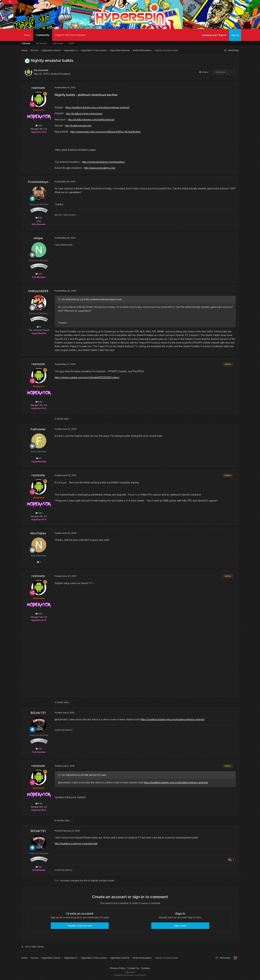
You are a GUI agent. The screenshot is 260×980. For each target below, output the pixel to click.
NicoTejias (38, 533)
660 (39, 218)
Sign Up (235, 35)
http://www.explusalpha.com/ (100, 168)
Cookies (145, 968)
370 (39, 274)
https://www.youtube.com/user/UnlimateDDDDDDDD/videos (87, 377)
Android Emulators (61, 74)
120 (39, 749)
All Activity (42, 43)
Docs (27, 35)
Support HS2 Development (70, 35)
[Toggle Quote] (60, 299)
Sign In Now (180, 926)
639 (39, 125)
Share (204, 72)
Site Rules (58, 43)
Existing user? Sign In (214, 35)
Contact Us (133, 968)
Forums (26, 43)
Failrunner (38, 429)
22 (39, 458)
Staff (71, 43)
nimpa (38, 238)
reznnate (43, 70)
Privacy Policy (118, 968)
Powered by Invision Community (130, 975)
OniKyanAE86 (38, 291)
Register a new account (80, 926)
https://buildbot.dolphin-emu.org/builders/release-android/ (97, 107)
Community (43, 37)
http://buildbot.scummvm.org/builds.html (76, 844)
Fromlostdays (38, 182)
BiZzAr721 (38, 713)
